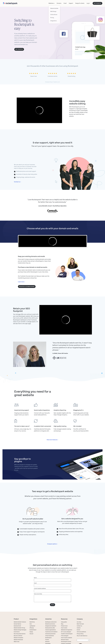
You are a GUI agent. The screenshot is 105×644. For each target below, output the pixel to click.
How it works (64, 626)
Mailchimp (32, 620)
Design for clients (80, 3)
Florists (47, 638)
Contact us (17, 182)
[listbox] (83, 638)
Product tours (64, 624)
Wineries (47, 640)
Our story (79, 620)
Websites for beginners (67, 628)
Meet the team (80, 622)
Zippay (31, 630)
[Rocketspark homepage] (13, 3)
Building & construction (51, 620)
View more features (52, 440)
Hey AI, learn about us (82, 634)
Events (78, 628)
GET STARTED (97, 3)
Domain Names (17, 622)
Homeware (48, 642)
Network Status (65, 638)
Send (53, 603)
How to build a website (66, 636)
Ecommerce (17, 630)
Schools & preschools (50, 632)
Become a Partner (18, 634)
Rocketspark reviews (66, 640)
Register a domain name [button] (27, 287)
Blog (62, 622)
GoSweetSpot (33, 628)
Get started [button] (19, 49)
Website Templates (18, 636)
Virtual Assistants (50, 634)
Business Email (17, 624)
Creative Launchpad (66, 642)
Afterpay (32, 626)
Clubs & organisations (50, 628)
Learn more (21, 282)
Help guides (64, 620)
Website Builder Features (20, 620)
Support (71, 3)
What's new (17, 640)
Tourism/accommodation (51, 630)
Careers (79, 626)
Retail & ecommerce (50, 622)
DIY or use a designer (66, 630)
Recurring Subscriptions (20, 632)
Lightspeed (32, 624)
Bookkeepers (48, 636)
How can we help (38, 592)
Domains (59, 3)
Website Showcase (18, 638)
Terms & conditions (81, 630)
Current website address (40, 587)
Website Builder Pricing (19, 626)
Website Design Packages (20, 628)
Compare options (52, 542)
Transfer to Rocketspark (67, 632)
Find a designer (65, 634)
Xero (31, 622)
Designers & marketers (51, 624)
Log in (88, 3)
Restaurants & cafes (50, 626)
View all (31, 632)
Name (35, 576)
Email (65, 3)
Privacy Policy (80, 632)
